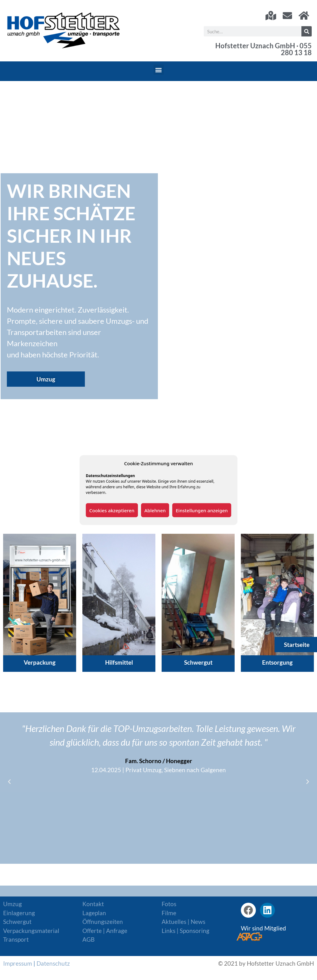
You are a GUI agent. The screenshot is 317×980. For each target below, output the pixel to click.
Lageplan (94, 913)
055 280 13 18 (296, 49)
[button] (159, 70)
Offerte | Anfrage (105, 931)
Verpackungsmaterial (31, 931)
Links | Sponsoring (185, 931)
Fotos (169, 904)
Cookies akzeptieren (112, 510)
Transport (16, 939)
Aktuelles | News (183, 922)
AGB (88, 939)
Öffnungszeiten (103, 922)
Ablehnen (155, 510)
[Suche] (307, 31)
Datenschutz (53, 963)
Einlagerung (19, 913)
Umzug (12, 904)
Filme (169, 913)
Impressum (18, 963)
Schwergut (17, 922)
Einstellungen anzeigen (202, 510)
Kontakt (93, 904)
